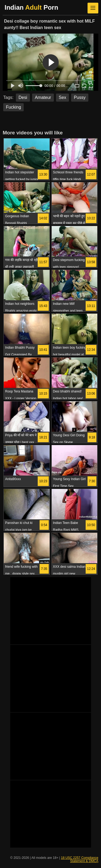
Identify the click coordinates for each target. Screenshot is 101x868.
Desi (23, 97)
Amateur (43, 97)
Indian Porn (31, 7)
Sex (62, 97)
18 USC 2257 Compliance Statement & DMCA (80, 859)
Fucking (13, 107)
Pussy (80, 97)
